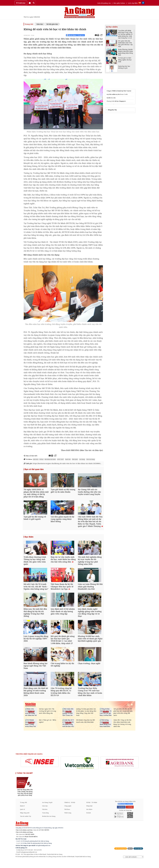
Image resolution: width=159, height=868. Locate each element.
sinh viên (36, 459)
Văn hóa (45, 817)
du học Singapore (120, 101)
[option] (40, 770)
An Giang (82, 459)
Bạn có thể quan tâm (34, 469)
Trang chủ (29, 24)
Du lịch (89, 821)
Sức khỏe (89, 817)
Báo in (130, 856)
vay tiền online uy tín (113, 94)
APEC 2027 (60, 459)
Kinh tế (22, 814)
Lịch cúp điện (133, 3)
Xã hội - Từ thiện (92, 810)
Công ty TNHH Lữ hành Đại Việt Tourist (119, 91)
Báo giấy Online (119, 3)
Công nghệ (68, 814)
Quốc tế (22, 817)
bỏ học (42, 459)
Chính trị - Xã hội (70, 810)
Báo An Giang (91, 459)
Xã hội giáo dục (52, 24)
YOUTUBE (130, 815)
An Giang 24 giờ (47, 810)
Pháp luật (89, 814)
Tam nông (45, 821)
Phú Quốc (75, 459)
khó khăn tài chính (50, 459)
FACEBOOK (121, 815)
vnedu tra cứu (111, 98)
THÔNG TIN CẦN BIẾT (25, 781)
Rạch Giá (68, 459)
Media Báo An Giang (49, 824)
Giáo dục (40, 24)
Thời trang (68, 821)
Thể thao (67, 817)
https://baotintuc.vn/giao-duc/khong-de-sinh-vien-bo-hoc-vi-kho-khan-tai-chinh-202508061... (63, 463)
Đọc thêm (29, 539)
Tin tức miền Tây (26, 824)
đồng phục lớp (112, 110)
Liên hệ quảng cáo (104, 3)
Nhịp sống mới (25, 821)
